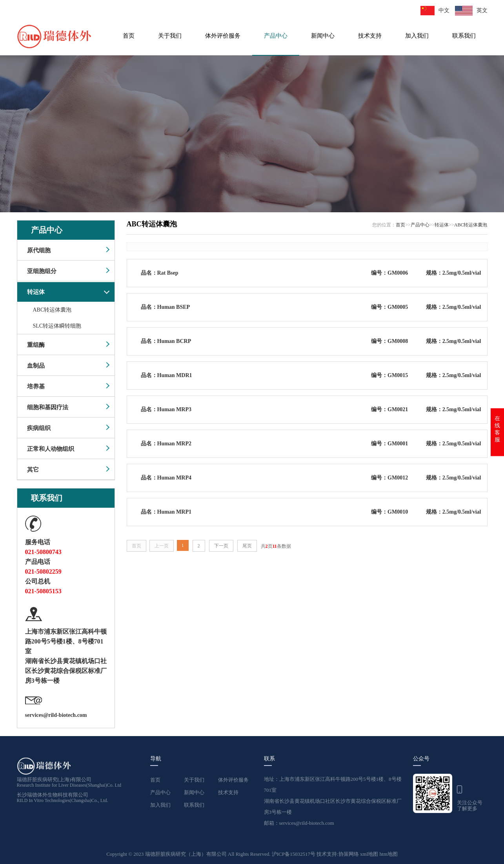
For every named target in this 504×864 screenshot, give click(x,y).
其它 (33, 470)
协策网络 (349, 854)
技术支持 (370, 36)
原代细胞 (39, 250)
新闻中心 (323, 36)
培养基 (36, 386)
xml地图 (369, 854)
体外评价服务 (223, 36)
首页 (129, 36)
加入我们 (417, 36)
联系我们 (464, 36)
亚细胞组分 (42, 271)
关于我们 (170, 36)
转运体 (36, 292)
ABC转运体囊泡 (52, 310)
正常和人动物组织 (51, 449)
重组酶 (36, 345)
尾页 (247, 546)
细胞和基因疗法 (48, 407)
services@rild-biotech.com (56, 715)
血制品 (36, 366)
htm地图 (389, 854)
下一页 (221, 546)
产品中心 (276, 36)
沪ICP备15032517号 (294, 854)
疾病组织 (39, 428)
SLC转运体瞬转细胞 (57, 326)
